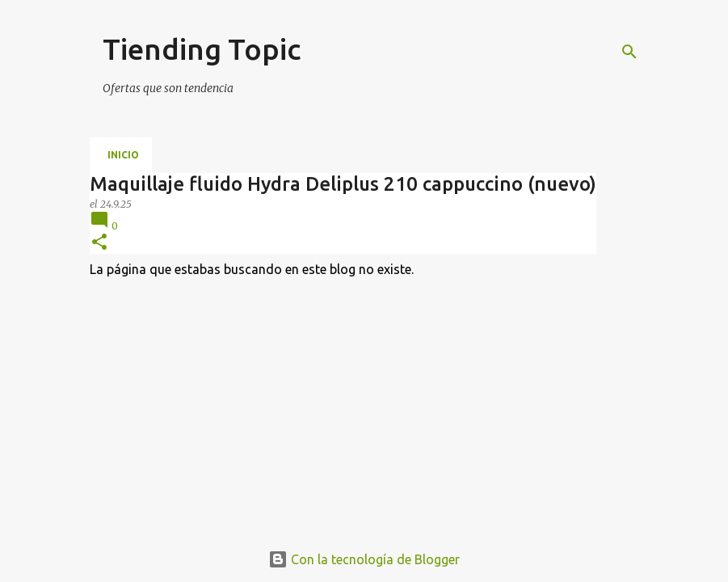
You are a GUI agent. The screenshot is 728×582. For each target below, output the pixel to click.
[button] (99, 243)
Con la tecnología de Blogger (364, 559)
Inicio (123, 155)
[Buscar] (629, 52)
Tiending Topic (202, 49)
